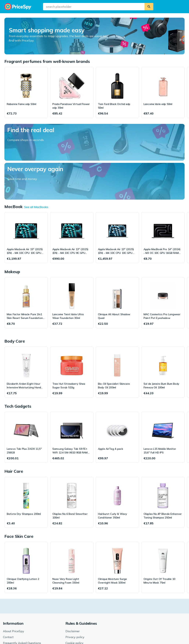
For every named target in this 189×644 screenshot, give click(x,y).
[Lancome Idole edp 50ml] (163, 92)
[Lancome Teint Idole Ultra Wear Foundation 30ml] (72, 264)
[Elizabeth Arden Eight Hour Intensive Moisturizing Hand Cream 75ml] (26, 333)
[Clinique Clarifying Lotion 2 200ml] (26, 528)
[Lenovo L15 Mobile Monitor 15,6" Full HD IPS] (163, 398)
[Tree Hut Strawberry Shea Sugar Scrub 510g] (72, 333)
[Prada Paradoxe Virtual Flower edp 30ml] (72, 92)
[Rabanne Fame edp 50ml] (26, 92)
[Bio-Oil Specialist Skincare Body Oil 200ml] (117, 333)
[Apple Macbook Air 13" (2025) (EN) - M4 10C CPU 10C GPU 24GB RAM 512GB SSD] (117, 199)
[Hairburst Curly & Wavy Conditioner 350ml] (117, 463)
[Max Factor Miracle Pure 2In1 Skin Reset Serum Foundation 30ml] (26, 264)
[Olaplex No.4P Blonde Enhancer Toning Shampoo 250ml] (163, 463)
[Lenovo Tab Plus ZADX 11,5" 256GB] (26, 398)
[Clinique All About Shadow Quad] (117, 264)
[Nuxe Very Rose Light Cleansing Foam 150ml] (72, 528)
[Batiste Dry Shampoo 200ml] (26, 463)
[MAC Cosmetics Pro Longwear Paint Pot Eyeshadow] (163, 264)
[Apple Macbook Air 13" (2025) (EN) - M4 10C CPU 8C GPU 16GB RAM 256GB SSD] (72, 199)
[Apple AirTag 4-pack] (117, 398)
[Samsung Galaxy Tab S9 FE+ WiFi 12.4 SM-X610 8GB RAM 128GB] (72, 398)
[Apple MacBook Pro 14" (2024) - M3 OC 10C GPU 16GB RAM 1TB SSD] (163, 199)
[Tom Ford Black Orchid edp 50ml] (117, 92)
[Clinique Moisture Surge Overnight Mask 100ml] (117, 528)
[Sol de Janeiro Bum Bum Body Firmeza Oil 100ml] (163, 333)
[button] (95, 632)
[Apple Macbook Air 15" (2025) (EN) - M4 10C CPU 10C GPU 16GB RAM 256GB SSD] (26, 199)
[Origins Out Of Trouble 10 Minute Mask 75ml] (163, 528)
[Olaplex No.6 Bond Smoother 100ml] (72, 463)
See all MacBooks (36, 168)
